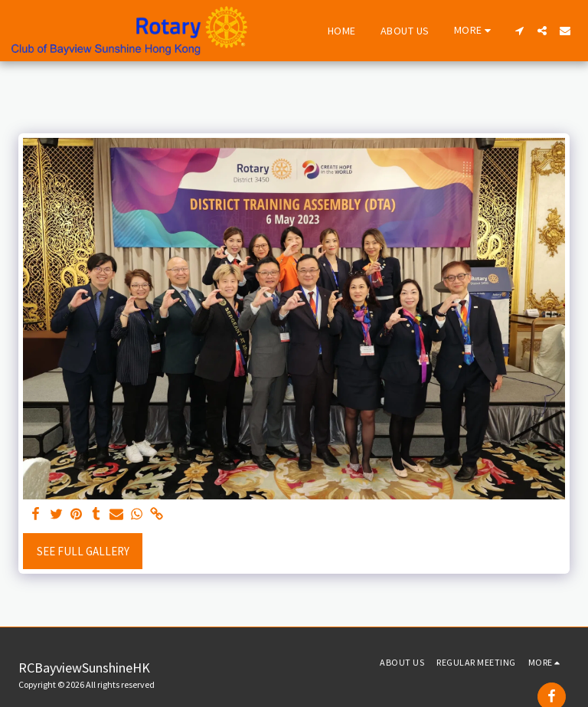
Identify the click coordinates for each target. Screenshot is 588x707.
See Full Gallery (83, 551)
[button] (519, 31)
